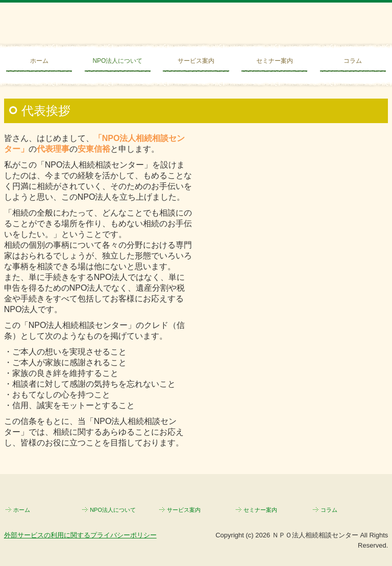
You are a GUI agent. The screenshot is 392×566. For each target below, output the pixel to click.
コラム (353, 61)
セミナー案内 (275, 61)
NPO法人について (117, 61)
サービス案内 (196, 61)
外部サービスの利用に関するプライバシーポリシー (80, 535)
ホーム (39, 61)
